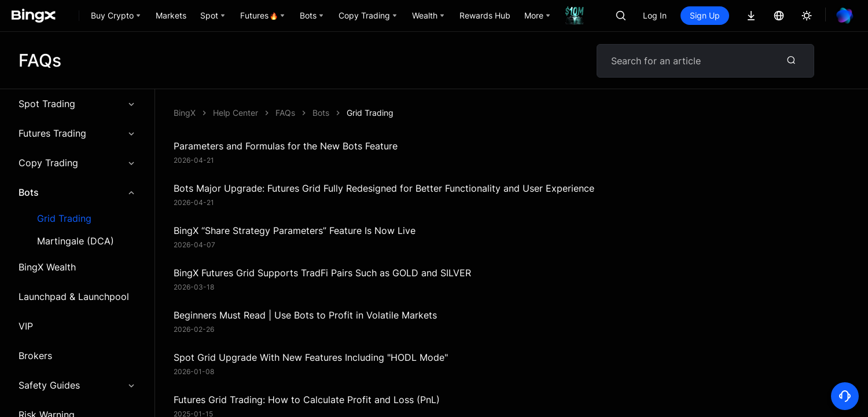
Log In (655, 15)
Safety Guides (77, 385)
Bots (77, 192)
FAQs (285, 113)
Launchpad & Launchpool (74, 297)
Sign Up (705, 15)
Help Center (236, 113)
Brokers (35, 356)
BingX (185, 113)
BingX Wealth (47, 267)
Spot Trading (77, 104)
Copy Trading (77, 163)
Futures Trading (77, 133)
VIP (26, 326)
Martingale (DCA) (76, 241)
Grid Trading (64, 219)
